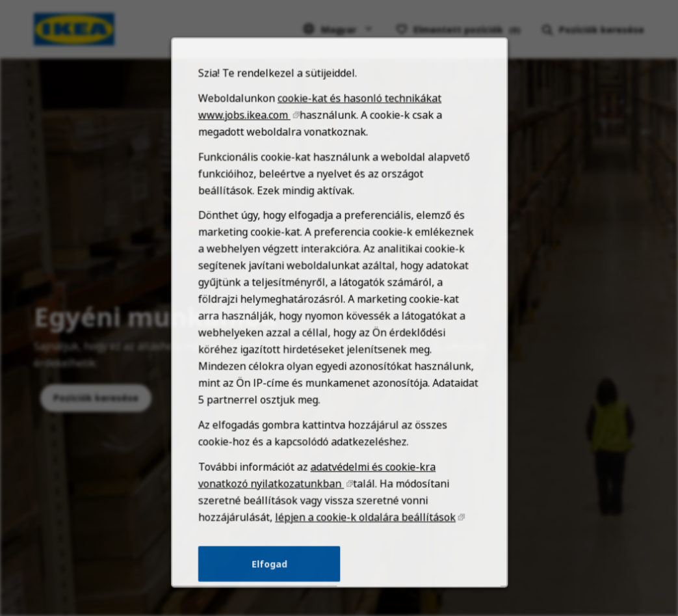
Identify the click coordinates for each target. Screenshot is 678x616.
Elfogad (272, 577)
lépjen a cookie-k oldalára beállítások (364, 532)
